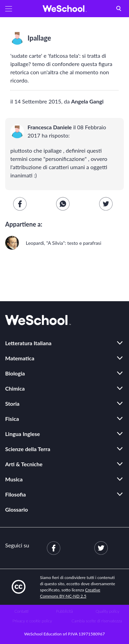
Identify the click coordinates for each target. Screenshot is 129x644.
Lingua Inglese (23, 434)
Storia (12, 403)
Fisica (12, 419)
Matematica (20, 358)
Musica (14, 479)
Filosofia (15, 494)
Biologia (15, 373)
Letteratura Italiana (28, 343)
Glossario (17, 509)
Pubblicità (64, 611)
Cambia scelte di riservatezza (97, 621)
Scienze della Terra (28, 449)
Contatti (21, 611)
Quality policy (107, 611)
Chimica (15, 388)
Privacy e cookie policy (32, 621)
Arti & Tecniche (24, 464)
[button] (9, 9)
